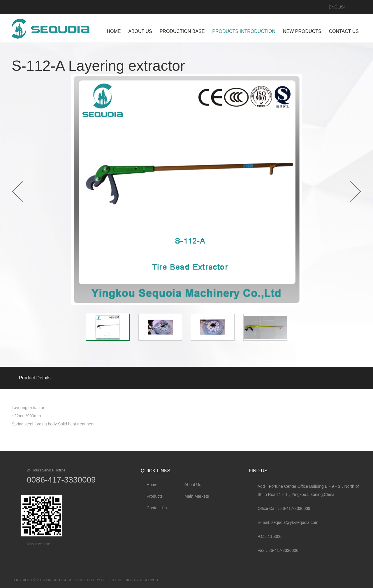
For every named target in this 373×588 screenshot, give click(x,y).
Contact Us (157, 508)
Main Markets (197, 496)
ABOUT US (140, 31)
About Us (193, 485)
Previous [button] (18, 191)
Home (152, 485)
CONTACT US (344, 31)
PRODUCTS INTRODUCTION (244, 31)
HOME (114, 31)
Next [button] (355, 191)
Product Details (35, 378)
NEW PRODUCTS (302, 31)
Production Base (182, 31)
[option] (186, 190)
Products (155, 496)
